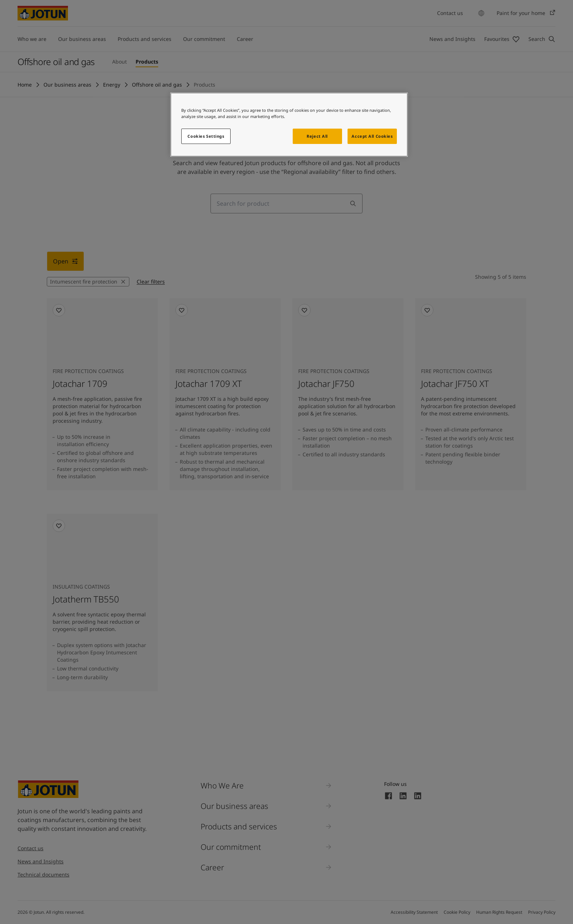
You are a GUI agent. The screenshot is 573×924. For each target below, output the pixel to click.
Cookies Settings (206, 136)
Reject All (317, 136)
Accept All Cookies (372, 136)
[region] (289, 125)
